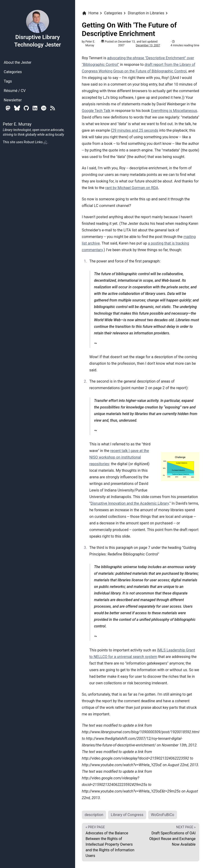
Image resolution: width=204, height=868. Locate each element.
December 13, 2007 (148, 45)
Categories (13, 72)
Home (90, 13)
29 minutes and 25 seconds (135, 130)
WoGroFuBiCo (163, 815)
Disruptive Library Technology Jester (37, 29)
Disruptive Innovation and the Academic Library (130, 503)
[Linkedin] (35, 108)
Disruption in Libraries (146, 13)
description (94, 815)
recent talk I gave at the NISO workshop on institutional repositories (119, 457)
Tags (8, 81)
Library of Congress (127, 815)
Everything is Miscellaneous (174, 111)
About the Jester (18, 62)
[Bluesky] (17, 108)
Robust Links (35, 142)
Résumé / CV (15, 91)
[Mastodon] (8, 108)
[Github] (26, 108)
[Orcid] (44, 108)
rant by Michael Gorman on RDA (132, 188)
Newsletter (13, 100)
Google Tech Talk (96, 111)
